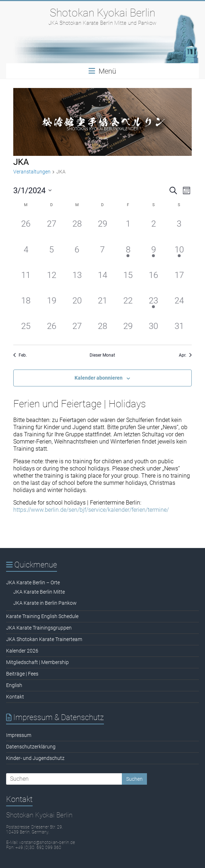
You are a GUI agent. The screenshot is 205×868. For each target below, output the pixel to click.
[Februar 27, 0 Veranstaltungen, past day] (51, 226)
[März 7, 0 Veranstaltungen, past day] (102, 252)
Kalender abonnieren (99, 378)
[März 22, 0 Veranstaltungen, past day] (128, 303)
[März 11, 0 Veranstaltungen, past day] (26, 278)
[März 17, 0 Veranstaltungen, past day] (179, 278)
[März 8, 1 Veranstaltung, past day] (128, 252)
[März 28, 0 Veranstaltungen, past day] (102, 329)
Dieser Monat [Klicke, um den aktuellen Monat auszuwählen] (102, 355)
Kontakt (15, 697)
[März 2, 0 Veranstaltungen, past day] (154, 226)
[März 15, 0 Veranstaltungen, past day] (128, 278)
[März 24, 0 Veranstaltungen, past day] (179, 303)
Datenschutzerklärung (31, 747)
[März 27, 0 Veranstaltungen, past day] (77, 329)
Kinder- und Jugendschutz (35, 758)
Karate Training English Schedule (42, 616)
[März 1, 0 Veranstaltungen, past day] (128, 226)
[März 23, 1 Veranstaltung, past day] (154, 303)
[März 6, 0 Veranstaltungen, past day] (77, 252)
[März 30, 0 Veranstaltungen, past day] (154, 329)
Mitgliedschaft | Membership (37, 662)
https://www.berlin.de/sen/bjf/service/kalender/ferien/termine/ (91, 510)
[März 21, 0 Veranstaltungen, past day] (102, 303)
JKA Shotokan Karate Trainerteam (44, 639)
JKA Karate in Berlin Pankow (45, 603)
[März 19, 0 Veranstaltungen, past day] (51, 303)
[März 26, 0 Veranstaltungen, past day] (51, 329)
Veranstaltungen (32, 172)
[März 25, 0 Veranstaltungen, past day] (26, 329)
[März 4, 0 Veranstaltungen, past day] (26, 252)
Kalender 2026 (22, 651)
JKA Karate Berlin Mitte (39, 592)
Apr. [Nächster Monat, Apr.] (185, 355)
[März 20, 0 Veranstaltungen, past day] (77, 303)
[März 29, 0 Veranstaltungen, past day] (128, 329)
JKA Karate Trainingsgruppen (39, 628)
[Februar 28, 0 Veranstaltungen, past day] (77, 226)
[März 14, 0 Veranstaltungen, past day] (102, 278)
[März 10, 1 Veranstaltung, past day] (179, 252)
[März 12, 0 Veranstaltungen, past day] (51, 278)
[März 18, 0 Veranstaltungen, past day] (26, 303)
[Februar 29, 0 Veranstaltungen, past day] (102, 226)
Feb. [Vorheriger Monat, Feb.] (20, 355)
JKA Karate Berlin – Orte (33, 582)
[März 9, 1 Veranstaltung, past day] (154, 252)
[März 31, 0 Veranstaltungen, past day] (179, 329)
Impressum (19, 735)
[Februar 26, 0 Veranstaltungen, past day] (26, 226)
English (14, 685)
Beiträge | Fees (22, 674)
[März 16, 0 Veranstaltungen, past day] (154, 278)
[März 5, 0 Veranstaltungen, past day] (51, 252)
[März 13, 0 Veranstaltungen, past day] (77, 278)
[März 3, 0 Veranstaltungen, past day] (179, 226)
